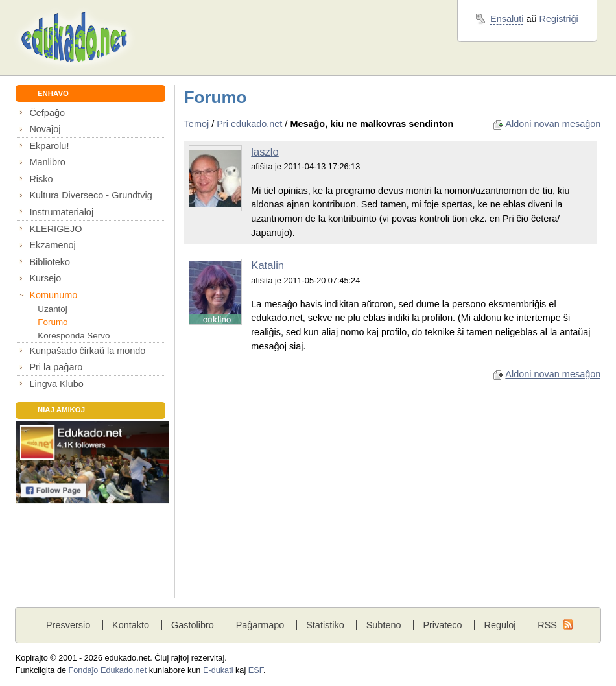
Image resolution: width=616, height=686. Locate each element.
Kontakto (131, 625)
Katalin (267, 266)
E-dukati (218, 670)
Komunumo (53, 295)
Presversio (68, 625)
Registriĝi (559, 19)
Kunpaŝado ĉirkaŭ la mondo (87, 351)
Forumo (53, 322)
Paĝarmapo (260, 625)
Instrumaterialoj (61, 212)
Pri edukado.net (249, 124)
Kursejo (45, 278)
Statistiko (325, 625)
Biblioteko (50, 262)
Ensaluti (507, 19)
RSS (547, 625)
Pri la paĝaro (56, 367)
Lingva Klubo (56, 384)
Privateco (442, 625)
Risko (41, 179)
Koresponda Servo (74, 336)
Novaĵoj (45, 129)
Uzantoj (52, 309)
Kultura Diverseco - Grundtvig (90, 195)
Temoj (197, 124)
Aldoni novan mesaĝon (553, 124)
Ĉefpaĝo (47, 113)
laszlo (265, 152)
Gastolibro (193, 625)
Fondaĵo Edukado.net (108, 670)
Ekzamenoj (52, 245)
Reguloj (500, 625)
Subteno (384, 625)
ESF (256, 670)
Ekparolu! (49, 146)
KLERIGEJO (55, 229)
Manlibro (47, 162)
